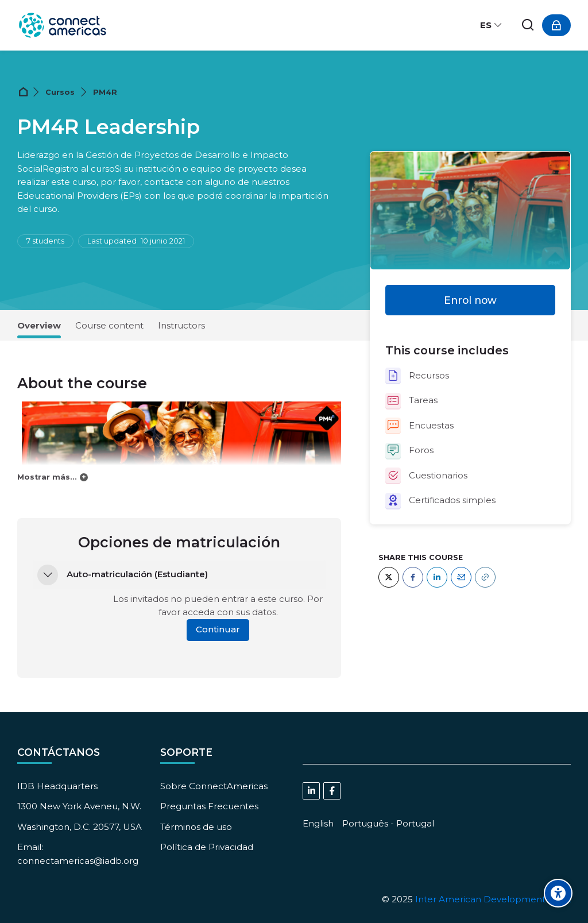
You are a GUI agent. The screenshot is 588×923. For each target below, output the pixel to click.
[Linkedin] (311, 791)
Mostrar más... (47, 477)
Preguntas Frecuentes (209, 806)
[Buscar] (528, 26)
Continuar (218, 629)
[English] (318, 823)
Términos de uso (196, 827)
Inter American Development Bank (493, 899)
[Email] (461, 577)
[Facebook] (413, 577)
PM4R (105, 92)
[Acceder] (556, 25)
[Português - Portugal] (388, 823)
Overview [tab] (39, 325)
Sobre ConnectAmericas (214, 786)
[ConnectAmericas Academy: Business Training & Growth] (63, 25)
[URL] (485, 577)
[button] (48, 575)
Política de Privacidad (207, 847)
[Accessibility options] (558, 893)
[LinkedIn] (437, 577)
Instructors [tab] (181, 325)
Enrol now (470, 300)
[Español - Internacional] (492, 25)
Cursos (60, 92)
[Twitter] (389, 577)
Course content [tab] (109, 325)
